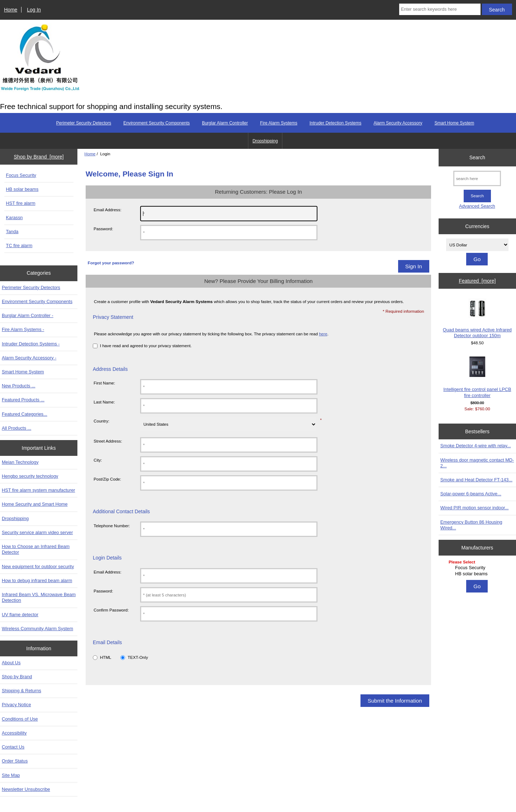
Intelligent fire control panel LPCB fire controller (477, 377)
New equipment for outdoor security (38, 566)
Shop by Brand (17, 677)
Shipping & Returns (21, 691)
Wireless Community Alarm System (37, 629)
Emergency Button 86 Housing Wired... (471, 525)
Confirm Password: (111, 610)
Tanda (12, 232)
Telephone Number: (112, 526)
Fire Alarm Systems (279, 123)
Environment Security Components (156, 123)
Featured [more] (477, 281)
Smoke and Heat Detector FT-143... (476, 480)
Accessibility (14, 733)
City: (98, 460)
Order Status (15, 761)
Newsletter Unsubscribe (26, 789)
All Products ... (16, 428)
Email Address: (107, 210)
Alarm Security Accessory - (29, 358)
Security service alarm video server (37, 532)
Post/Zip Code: (107, 479)
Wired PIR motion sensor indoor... (475, 508)
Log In (34, 10)
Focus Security (21, 175)
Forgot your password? (111, 263)
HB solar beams (22, 189)
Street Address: (108, 441)
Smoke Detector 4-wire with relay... (476, 446)
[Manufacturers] (477, 568)
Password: (103, 229)
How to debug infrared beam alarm (37, 580)
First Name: (104, 383)
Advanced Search (477, 206)
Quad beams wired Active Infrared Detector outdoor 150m (477, 318)
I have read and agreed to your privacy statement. (146, 346)
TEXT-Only (138, 657)
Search (477, 157)
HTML (106, 657)
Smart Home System (454, 123)
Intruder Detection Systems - (31, 344)
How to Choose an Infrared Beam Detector (36, 549)
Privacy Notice (16, 705)
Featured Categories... (25, 414)
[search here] (477, 178)
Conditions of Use (20, 719)
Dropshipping (265, 141)
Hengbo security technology (30, 476)
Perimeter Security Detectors (84, 123)
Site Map (11, 775)
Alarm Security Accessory (398, 123)
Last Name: (104, 402)
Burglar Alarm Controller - (28, 315)
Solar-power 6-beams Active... (471, 494)
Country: (101, 421)
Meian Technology (20, 462)
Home (11, 10)
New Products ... (19, 386)
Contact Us (13, 747)
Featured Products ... (23, 400)
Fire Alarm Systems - (23, 329)
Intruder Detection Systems (336, 123)
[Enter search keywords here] (440, 9)
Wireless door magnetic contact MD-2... (477, 463)
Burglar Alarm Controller (225, 123)
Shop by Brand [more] (39, 157)
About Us (11, 663)
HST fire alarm (21, 203)
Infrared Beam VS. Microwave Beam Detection (39, 597)
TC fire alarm (19, 246)
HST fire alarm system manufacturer (39, 490)
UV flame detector (20, 615)
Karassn (15, 218)
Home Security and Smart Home (35, 504)
